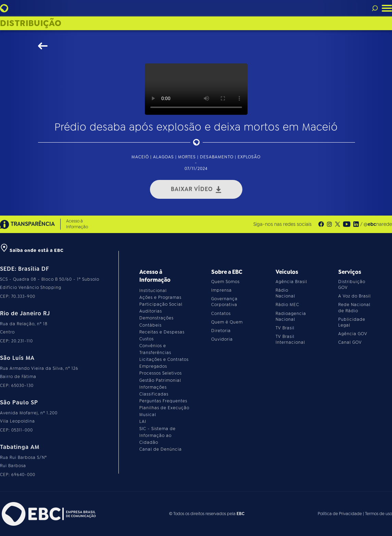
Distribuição (31, 23)
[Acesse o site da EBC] (48, 514)
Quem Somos (225, 282)
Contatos (221, 314)
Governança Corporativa (224, 302)
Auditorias (151, 311)
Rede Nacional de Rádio (354, 308)
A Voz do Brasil (355, 296)
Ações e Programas (160, 297)
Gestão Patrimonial (160, 380)
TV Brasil (285, 328)
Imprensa (222, 290)
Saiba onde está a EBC (32, 250)
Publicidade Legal (352, 322)
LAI (143, 422)
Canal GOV (350, 342)
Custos (147, 339)
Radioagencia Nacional (291, 316)
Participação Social (161, 304)
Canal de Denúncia (161, 449)
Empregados (153, 366)
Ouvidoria (222, 339)
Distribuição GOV (352, 285)
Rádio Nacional (285, 293)
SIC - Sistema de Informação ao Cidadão (157, 436)
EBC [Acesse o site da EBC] (241, 514)
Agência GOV (353, 334)
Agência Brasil (291, 282)
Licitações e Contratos (164, 360)
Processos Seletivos (161, 373)
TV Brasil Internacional (290, 339)
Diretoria (221, 331)
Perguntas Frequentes (163, 401)
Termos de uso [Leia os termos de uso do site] (378, 514)
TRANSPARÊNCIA (27, 224)
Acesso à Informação (77, 224)
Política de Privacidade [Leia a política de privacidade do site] (340, 514)
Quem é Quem (227, 322)
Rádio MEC (287, 305)
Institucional (153, 291)
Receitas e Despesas (162, 332)
